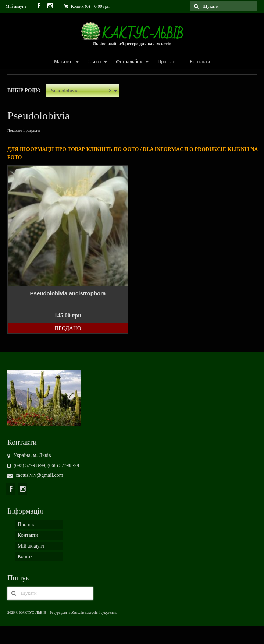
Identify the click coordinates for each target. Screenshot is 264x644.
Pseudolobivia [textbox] (81, 91)
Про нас (166, 62)
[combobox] (83, 90)
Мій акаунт (16, 6)
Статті (94, 62)
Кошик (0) (87, 6)
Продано (68, 328)
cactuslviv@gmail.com (35, 475)
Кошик (25, 557)
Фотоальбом (129, 62)
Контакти (200, 62)
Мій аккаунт (31, 546)
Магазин (63, 62)
